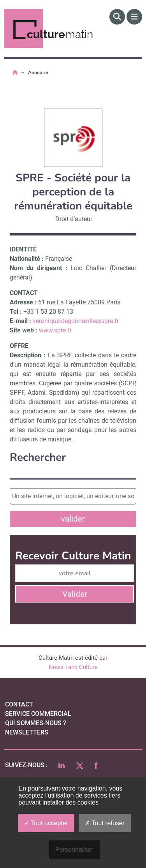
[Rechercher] (117, 17)
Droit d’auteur (74, 219)
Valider (75, 594)
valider (73, 519)
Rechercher (38, 458)
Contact (19, 704)
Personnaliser (74, 850)
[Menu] (134, 17)
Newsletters (27, 732)
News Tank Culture (73, 667)
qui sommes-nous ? (36, 723)
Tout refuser (105, 823)
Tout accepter (46, 823)
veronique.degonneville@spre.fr (76, 321)
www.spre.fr (55, 330)
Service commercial (38, 714)
